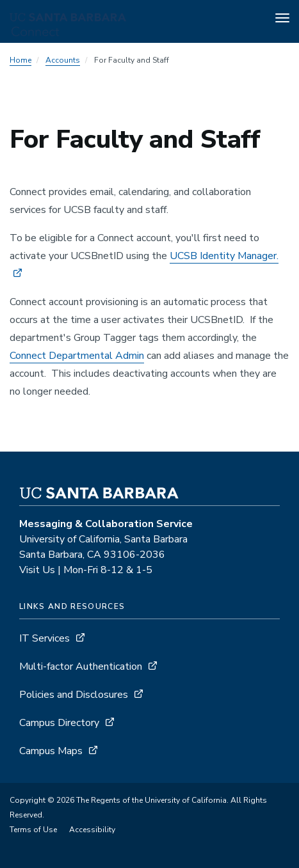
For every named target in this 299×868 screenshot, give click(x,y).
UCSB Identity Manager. (224, 256)
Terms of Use (33, 830)
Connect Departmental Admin (77, 356)
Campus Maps (51, 751)
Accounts (63, 60)
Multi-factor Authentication (81, 667)
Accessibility (92, 830)
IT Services (44, 638)
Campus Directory (59, 723)
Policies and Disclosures (74, 695)
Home (20, 60)
